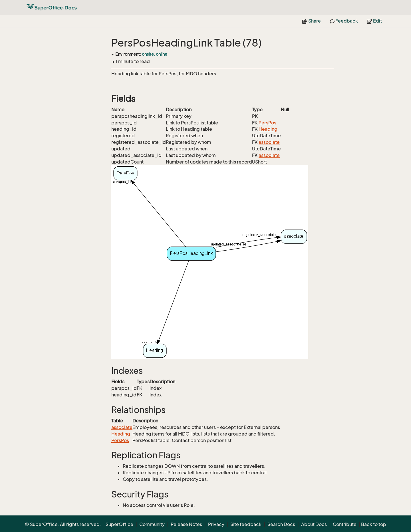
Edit (374, 21)
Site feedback (246, 524)
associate (269, 142)
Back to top (374, 524)
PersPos (267, 123)
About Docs (314, 524)
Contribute (345, 524)
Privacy (216, 524)
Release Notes (186, 524)
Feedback (344, 21)
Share (312, 21)
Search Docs (281, 524)
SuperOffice (119, 524)
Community (152, 524)
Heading (268, 129)
